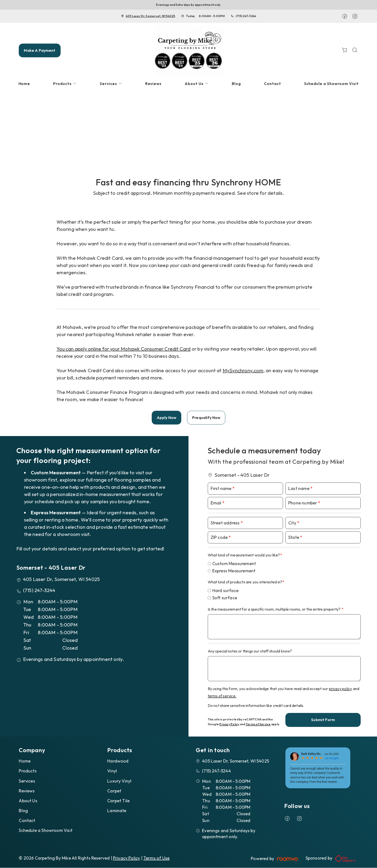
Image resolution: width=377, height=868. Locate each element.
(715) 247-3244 (246, 16)
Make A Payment (40, 50)
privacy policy (341, 689)
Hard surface (225, 591)
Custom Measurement (234, 564)
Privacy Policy (229, 724)
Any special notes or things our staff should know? (250, 651)
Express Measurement (234, 571)
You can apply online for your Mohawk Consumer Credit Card (123, 349)
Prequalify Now (206, 418)
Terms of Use (156, 858)
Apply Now (167, 418)
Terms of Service (258, 724)
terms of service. (222, 696)
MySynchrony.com (243, 370)
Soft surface (225, 598)
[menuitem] (24, 84)
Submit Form (323, 720)
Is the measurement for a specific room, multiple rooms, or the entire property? (275, 609)
